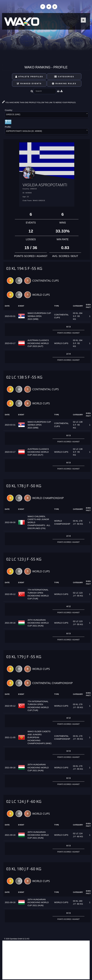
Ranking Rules (64, 84)
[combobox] (47, 115)
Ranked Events (29, 84)
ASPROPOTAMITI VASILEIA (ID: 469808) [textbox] (24, 131)
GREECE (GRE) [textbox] (13, 114)
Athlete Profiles (29, 77)
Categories (64, 77)
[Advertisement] (46, 960)
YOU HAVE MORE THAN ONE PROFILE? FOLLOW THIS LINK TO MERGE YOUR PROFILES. (39, 103)
